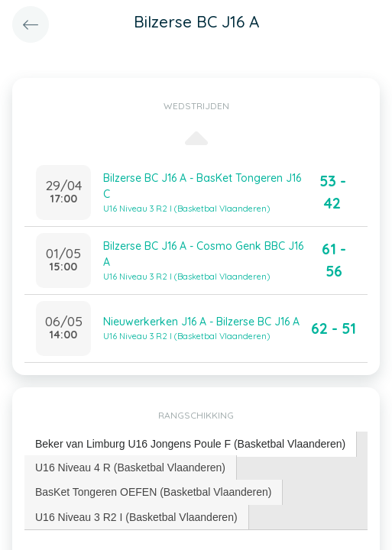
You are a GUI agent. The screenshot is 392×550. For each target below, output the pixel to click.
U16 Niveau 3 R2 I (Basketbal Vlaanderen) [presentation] (136, 517)
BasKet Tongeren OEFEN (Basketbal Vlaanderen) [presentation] (153, 492)
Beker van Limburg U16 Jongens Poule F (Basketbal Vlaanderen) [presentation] (190, 444)
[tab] (191, 444)
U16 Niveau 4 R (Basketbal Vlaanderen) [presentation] (130, 467)
